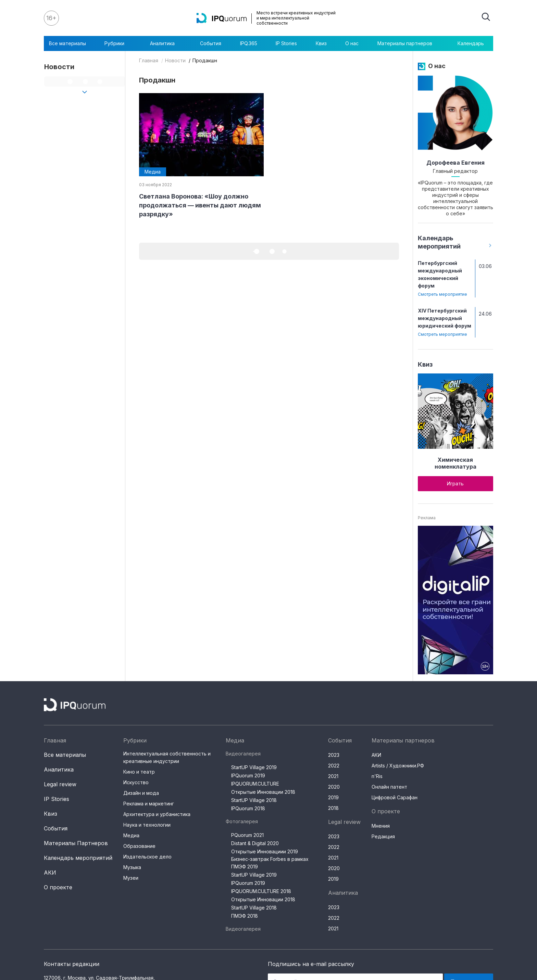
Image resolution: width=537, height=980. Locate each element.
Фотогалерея (242, 821)
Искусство (136, 782)
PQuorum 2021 (247, 835)
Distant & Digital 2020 (255, 843)
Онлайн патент (389, 787)
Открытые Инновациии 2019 (265, 851)
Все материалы (67, 43)
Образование (139, 846)
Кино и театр (139, 772)
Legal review (60, 784)
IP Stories (286, 43)
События (211, 43)
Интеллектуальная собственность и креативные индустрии (167, 757)
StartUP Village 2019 (254, 767)
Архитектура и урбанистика (157, 814)
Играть (455, 483)
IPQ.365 (249, 43)
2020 (334, 787)
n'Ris (377, 776)
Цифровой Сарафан (395, 797)
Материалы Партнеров (76, 843)
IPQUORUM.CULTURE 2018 (261, 891)
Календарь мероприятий (78, 858)
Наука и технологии (147, 825)
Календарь (471, 43)
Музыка (132, 867)
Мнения (381, 826)
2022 (334, 766)
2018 (333, 808)
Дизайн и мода (141, 793)
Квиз (321, 43)
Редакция (383, 836)
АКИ (50, 873)
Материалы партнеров (408, 43)
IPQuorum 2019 (248, 775)
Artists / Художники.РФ (398, 766)
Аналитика (166, 43)
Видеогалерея (243, 754)
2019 (333, 797)
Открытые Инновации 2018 (263, 792)
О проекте (58, 887)
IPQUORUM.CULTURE (255, 784)
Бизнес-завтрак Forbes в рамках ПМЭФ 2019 (270, 863)
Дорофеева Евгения (455, 163)
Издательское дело (147, 857)
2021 (333, 776)
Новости (175, 60)
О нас (352, 43)
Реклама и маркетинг (149, 804)
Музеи (131, 878)
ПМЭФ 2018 (245, 916)
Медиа (131, 835)
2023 (334, 755)
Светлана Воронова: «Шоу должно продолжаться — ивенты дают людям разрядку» (200, 205)
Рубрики (118, 43)
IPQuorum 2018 (248, 808)
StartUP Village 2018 (254, 800)
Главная (149, 60)
